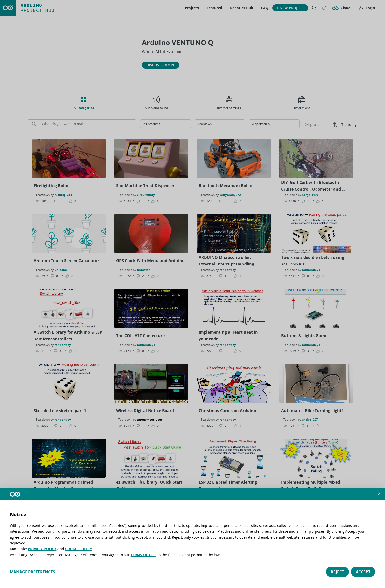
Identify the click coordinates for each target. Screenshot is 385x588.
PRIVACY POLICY (42, 549)
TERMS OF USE (143, 555)
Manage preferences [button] (32, 572)
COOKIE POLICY (79, 549)
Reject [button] (337, 572)
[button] (379, 494)
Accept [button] (363, 572)
